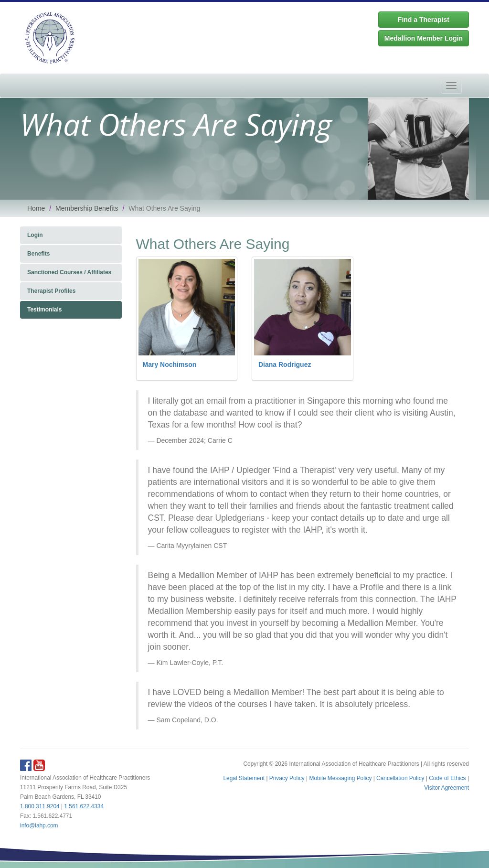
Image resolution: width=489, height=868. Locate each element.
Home (36, 208)
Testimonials (44, 310)
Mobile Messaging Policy (341, 778)
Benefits (38, 254)
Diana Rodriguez (285, 364)
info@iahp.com (39, 825)
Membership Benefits (87, 208)
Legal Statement (244, 778)
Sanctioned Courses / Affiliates (69, 272)
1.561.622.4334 (84, 806)
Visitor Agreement (446, 788)
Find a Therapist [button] (424, 20)
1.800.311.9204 (40, 806)
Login (35, 235)
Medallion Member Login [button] (424, 38)
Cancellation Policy (400, 778)
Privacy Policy (287, 778)
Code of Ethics (447, 778)
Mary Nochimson (170, 364)
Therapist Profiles (51, 291)
